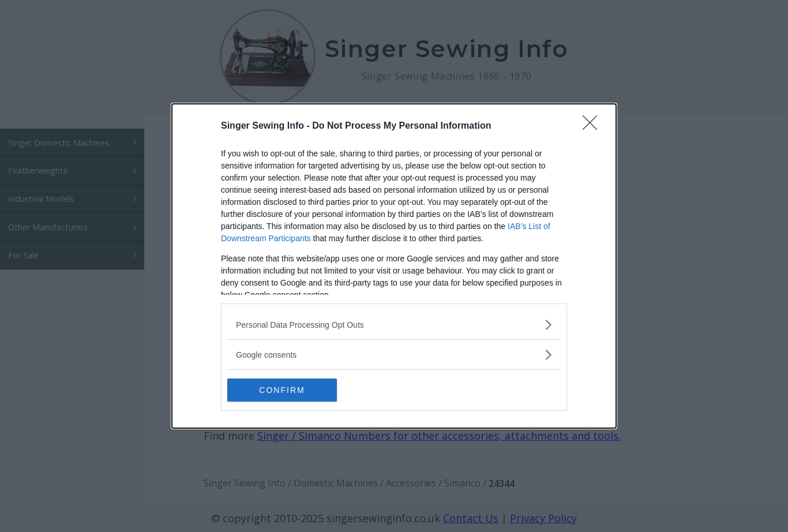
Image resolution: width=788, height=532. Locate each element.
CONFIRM (282, 389)
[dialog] (394, 266)
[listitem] (394, 325)
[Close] (594, 126)
